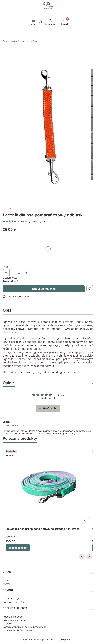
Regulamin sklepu (13, 617)
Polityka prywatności (14, 620)
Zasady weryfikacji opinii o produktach (25, 627)
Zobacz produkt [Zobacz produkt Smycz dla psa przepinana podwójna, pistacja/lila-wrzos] (18, 548)
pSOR (6, 580)
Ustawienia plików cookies (18, 630)
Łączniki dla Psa (29, 41)
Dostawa (8, 623)
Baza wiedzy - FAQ (14, 602)
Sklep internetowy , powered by (44, 639)
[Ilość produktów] (14, 273)
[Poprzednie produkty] (82, 557)
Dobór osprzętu (12, 599)
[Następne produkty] (89, 557)
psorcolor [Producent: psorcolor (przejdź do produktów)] (8, 208)
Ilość (5, 267)
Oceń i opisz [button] (48, 408)
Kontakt (7, 584)
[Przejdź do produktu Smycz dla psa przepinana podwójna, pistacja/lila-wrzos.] (48, 487)
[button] (65, 22)
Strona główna (10, 41)
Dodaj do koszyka (44, 289)
